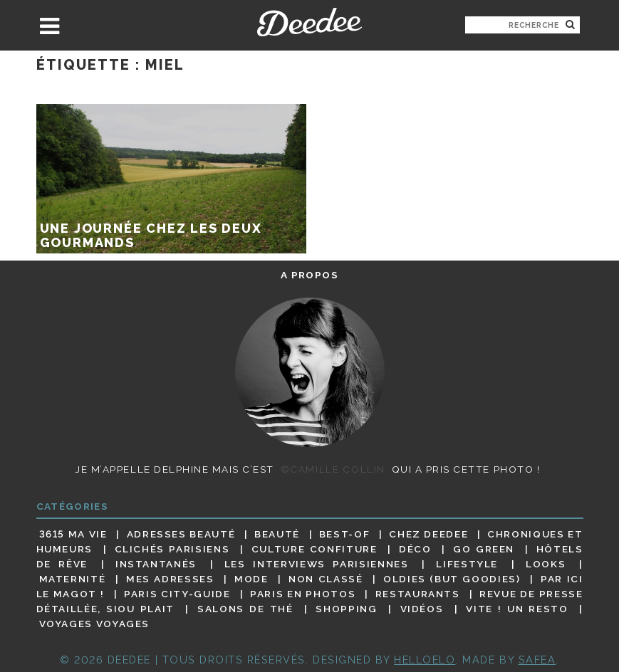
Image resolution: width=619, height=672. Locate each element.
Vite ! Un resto (517, 609)
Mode (251, 579)
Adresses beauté (181, 534)
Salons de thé (245, 609)
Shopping (346, 609)
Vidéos (422, 609)
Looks (546, 564)
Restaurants (418, 594)
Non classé (326, 579)
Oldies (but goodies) (452, 579)
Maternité (73, 579)
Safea (537, 660)
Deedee (309, 22)
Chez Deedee (428, 534)
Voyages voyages (94, 624)
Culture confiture (314, 549)
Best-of (344, 534)
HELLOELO (425, 660)
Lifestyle (467, 564)
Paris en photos (303, 594)
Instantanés (156, 564)
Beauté (277, 534)
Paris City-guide (177, 594)
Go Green (484, 549)
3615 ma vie (73, 534)
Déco (415, 549)
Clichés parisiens (172, 549)
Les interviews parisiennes (317, 564)
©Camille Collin (333, 469)
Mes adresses (170, 579)
